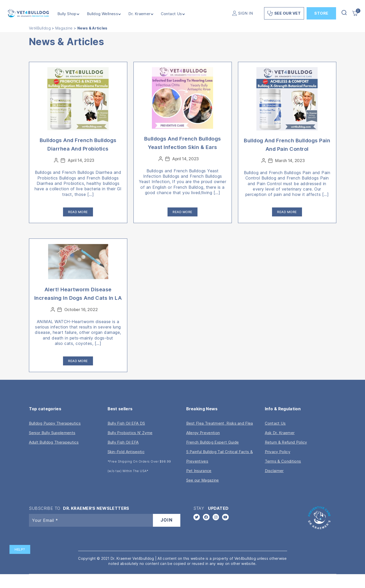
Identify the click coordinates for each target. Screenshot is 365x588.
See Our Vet (284, 13)
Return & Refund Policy (286, 442)
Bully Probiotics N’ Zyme (130, 433)
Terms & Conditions (283, 461)
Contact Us (171, 14)
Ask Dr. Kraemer (280, 433)
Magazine (64, 28)
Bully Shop (67, 14)
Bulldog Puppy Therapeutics (55, 423)
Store (321, 13)
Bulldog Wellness (102, 14)
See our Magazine (203, 480)
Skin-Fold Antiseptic (126, 452)
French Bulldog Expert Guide (213, 442)
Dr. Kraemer (139, 14)
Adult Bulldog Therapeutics (54, 442)
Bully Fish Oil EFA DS (126, 423)
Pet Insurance (199, 471)
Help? (20, 549)
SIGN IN (246, 13)
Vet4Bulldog (40, 28)
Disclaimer (274, 471)
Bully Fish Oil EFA (123, 442)
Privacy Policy (278, 452)
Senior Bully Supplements (52, 433)
